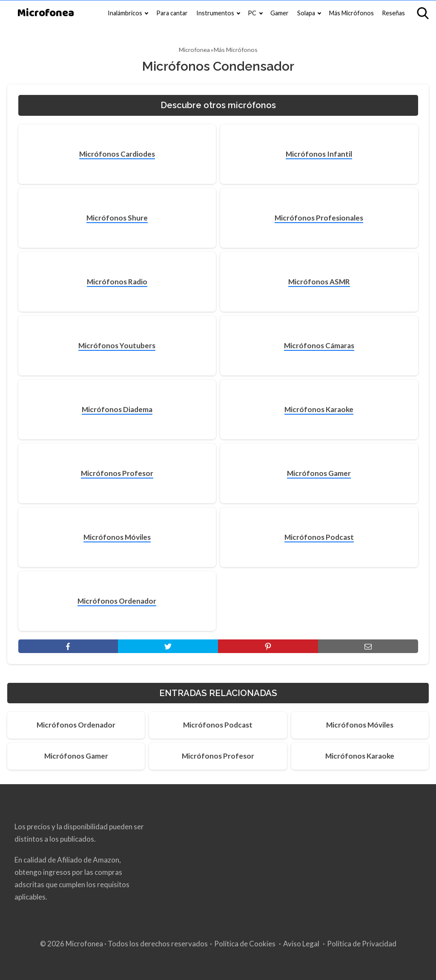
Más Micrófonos (351, 13)
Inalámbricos (125, 13)
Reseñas (393, 13)
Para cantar (172, 13)
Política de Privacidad (362, 944)
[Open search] (423, 13)
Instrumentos (215, 13)
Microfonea (46, 13)
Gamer (280, 13)
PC (252, 13)
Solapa (306, 13)
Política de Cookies (245, 944)
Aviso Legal (301, 944)
